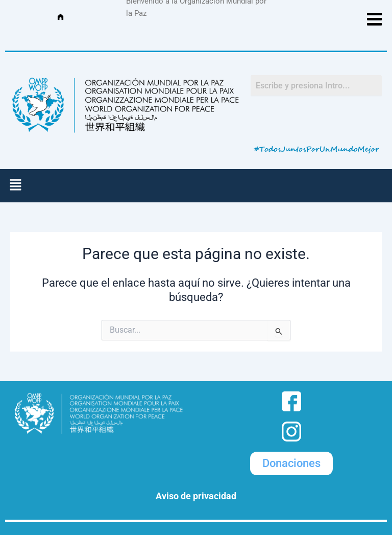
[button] (15, 185)
